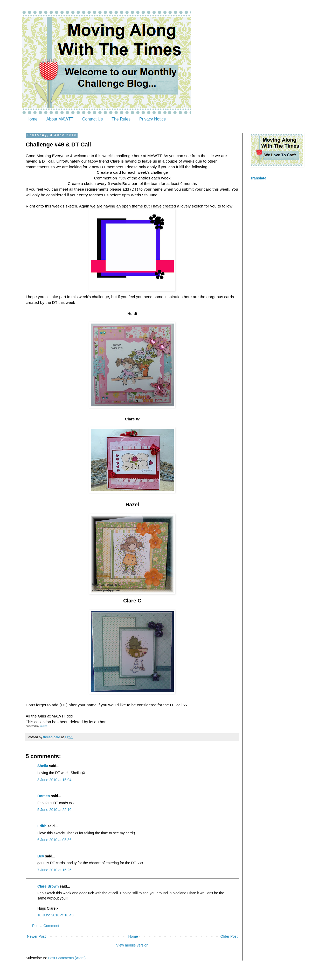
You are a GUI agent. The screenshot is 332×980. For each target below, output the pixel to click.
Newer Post (36, 936)
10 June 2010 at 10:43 (55, 915)
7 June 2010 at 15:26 (54, 870)
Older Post (229, 936)
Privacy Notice (153, 119)
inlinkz (43, 726)
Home (32, 119)
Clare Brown (48, 886)
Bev (41, 856)
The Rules (121, 119)
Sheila (43, 766)
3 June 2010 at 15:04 (54, 780)
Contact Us (92, 119)
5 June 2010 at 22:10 (54, 810)
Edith (42, 826)
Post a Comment (46, 926)
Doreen (44, 796)
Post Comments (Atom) (67, 958)
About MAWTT (60, 119)
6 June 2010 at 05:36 (54, 840)
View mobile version (132, 945)
